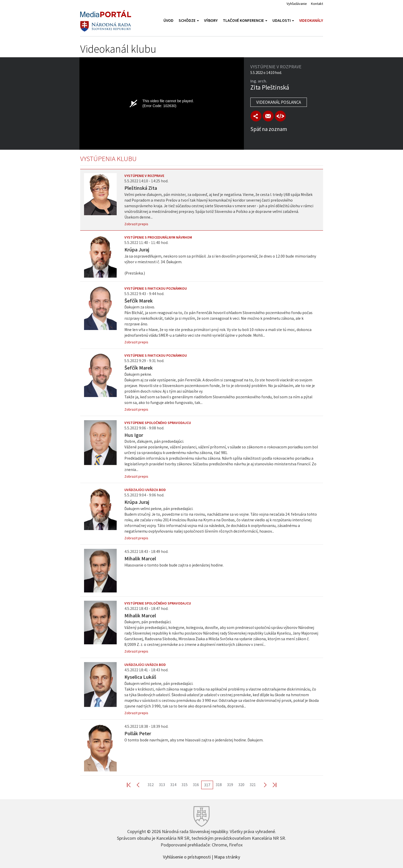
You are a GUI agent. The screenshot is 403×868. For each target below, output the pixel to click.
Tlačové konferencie (245, 20)
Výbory (211, 20)
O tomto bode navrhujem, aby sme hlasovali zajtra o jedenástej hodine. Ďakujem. (194, 740)
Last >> (271, 785)
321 (253, 785)
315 (185, 785)
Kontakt (317, 4)
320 (241, 785)
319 (230, 785)
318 (219, 785)
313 (162, 785)
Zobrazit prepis (136, 224)
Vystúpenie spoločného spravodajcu (158, 423)
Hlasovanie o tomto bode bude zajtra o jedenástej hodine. (174, 565)
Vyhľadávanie (297, 4)
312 (151, 785)
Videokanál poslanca (279, 102)
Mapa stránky (227, 856)
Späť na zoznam (269, 129)
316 (196, 785)
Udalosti (283, 20)
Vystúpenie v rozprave (144, 176)
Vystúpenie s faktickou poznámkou (156, 288)
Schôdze (189, 20)
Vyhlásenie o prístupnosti (187, 856)
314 (173, 785)
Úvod (168, 20)
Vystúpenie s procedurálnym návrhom (158, 237)
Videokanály (311, 20)
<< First (132, 785)
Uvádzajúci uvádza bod (145, 490)
